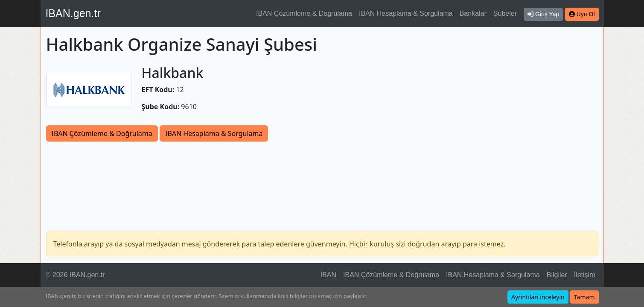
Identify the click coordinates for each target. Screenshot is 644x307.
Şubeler (505, 13)
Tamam (584, 297)
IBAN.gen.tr (73, 13)
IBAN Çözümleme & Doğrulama (304, 13)
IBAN (328, 275)
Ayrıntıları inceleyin (538, 297)
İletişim (585, 275)
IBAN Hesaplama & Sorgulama (406, 13)
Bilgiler (557, 275)
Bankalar (473, 13)
